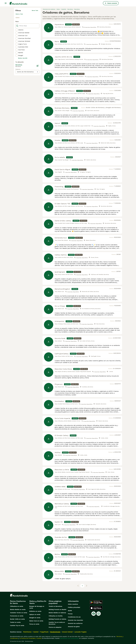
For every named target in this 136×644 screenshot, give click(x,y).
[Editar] (38, 66)
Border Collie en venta (17, 619)
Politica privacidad (74, 607)
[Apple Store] (96, 608)
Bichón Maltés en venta (18, 610)
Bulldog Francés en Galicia (57, 619)
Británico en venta (35, 611)
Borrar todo (35, 10)
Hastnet (36, 632)
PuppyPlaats (44, 632)
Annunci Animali (67, 632)
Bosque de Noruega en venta (37, 607)
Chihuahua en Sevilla (56, 616)
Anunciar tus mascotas (75, 620)
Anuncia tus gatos (74, 627)
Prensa (70, 614)
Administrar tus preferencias (69, 638)
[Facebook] (94, 614)
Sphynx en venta (35, 614)
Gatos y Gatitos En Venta (38, 602)
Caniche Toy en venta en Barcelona (57, 623)
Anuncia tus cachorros (75, 623)
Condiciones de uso (74, 617)
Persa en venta (34, 624)
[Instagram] (99, 614)
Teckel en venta (15, 622)
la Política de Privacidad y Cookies (30, 638)
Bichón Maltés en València (57, 613)
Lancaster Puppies (80, 632)
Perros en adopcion (55, 627)
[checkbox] (16, 30)
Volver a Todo (19, 14)
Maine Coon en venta (36, 621)
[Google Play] (96, 602)
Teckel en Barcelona (55, 606)
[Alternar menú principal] (6, 3)
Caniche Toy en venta (17, 626)
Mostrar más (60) (23, 58)
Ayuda (70, 611)
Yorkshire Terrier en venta (19, 613)
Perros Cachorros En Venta (18, 602)
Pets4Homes (27, 632)
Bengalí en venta (35, 618)
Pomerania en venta (17, 616)
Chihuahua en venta (17, 606)
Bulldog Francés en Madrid (57, 610)
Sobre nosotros (73, 604)
